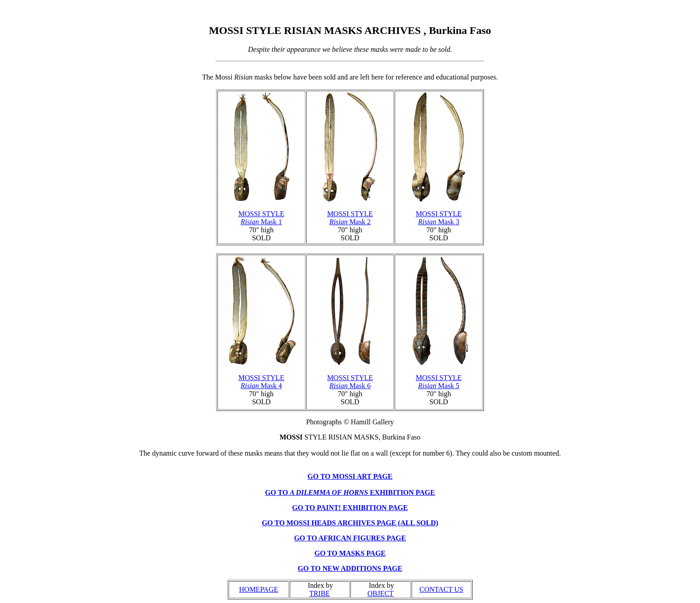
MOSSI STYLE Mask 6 (350, 382)
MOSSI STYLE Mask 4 (261, 382)
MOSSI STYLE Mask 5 (439, 382)
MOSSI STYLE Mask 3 (439, 218)
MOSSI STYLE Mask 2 (350, 218)
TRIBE (320, 593)
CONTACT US (442, 589)
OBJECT (381, 593)
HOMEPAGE (259, 589)
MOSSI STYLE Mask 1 (261, 218)
